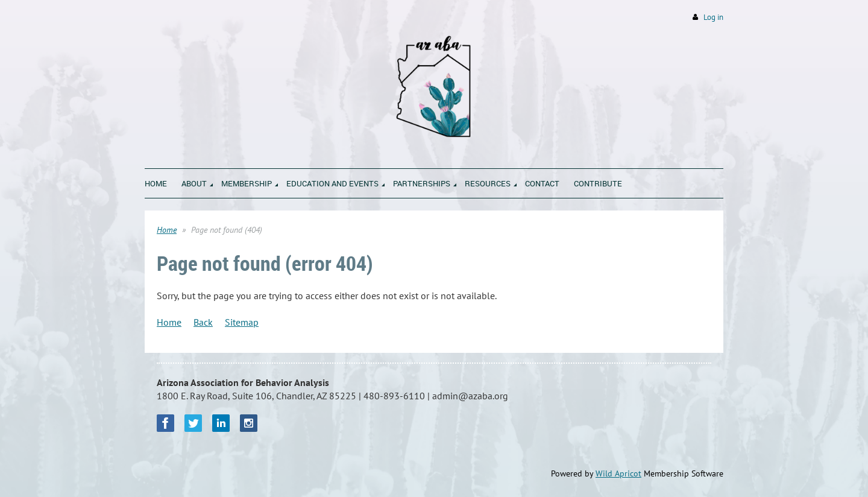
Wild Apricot (618, 473)
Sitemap (242, 322)
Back (203, 322)
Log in (713, 17)
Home (167, 230)
